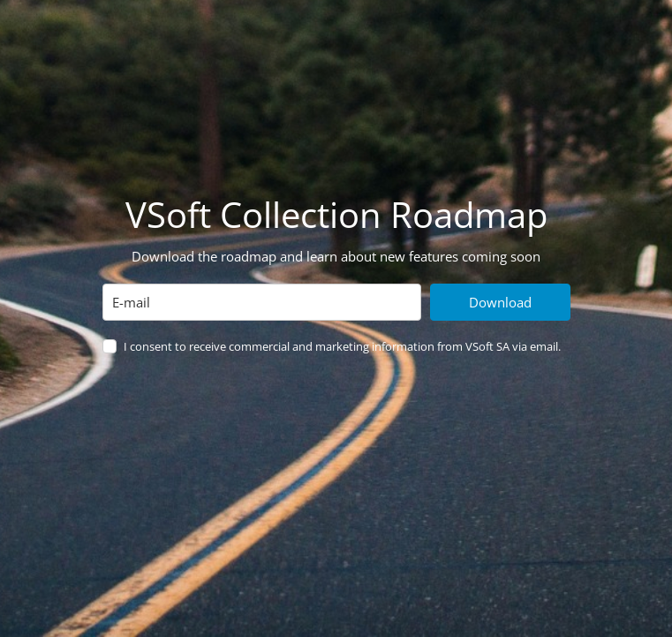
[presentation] (237, 412)
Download (500, 302)
